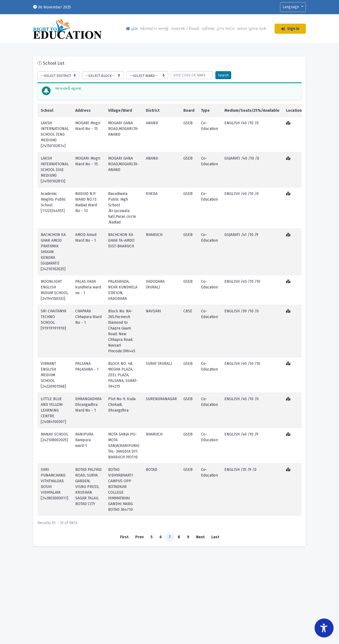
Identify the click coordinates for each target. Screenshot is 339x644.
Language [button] (291, 7)
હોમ (132, 29)
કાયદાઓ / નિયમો (185, 29)
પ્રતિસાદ (208, 29)
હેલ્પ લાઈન (226, 29)
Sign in (290, 29)
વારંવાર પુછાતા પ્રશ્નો (252, 29)
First (124, 537)
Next (200, 537)
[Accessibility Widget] (324, 628)
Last (215, 537)
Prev (139, 537)
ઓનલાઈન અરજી (154, 29)
